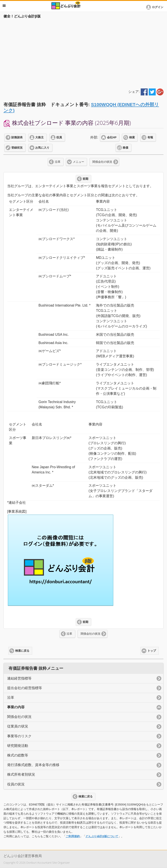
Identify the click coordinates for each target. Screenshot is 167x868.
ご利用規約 (73, 836)
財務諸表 (17, 137)
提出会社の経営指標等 (25, 688)
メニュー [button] (4, 6)
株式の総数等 (18, 755)
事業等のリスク (19, 736)
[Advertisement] (83, 53)
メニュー (78, 162)
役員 (59, 137)
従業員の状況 (18, 726)
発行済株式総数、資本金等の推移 (33, 765)
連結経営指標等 (19, 678)
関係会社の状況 (102, 162)
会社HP (112, 137)
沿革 (58, 162)
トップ (152, 651)
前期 (85, 179)
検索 (132, 137)
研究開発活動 (18, 746)
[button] (155, 7)
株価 (125, 148)
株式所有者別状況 (21, 774)
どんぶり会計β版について (102, 836)
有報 (150, 137)
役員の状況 (16, 784)
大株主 (39, 137)
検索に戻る (22, 651)
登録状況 (17, 148)
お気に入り (42, 148)
